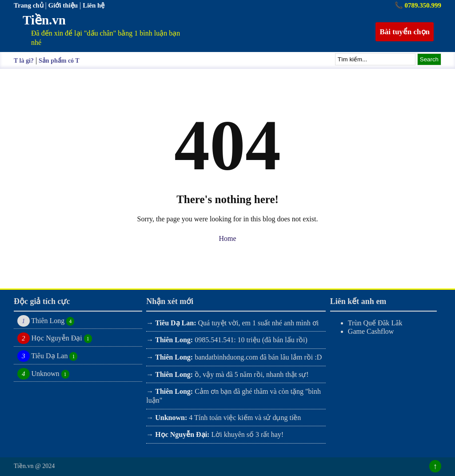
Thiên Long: (174, 340)
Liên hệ (94, 5)
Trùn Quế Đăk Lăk (375, 323)
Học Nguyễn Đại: (182, 434)
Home (227, 238)
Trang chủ (29, 5)
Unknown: (171, 418)
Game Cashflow (371, 331)
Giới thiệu (64, 5)
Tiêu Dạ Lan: (176, 323)
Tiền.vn (44, 20)
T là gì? (24, 61)
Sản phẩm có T (59, 61)
